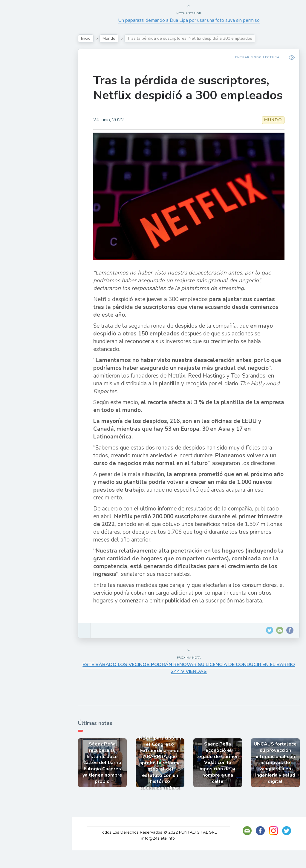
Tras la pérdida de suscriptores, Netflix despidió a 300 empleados (193, 95)
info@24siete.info (164, 856)
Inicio (97, 38)
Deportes (24, 145)
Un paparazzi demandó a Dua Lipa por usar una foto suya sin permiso (193, 20)
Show (19, 89)
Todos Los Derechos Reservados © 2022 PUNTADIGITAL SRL (164, 850)
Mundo (21, 131)
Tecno (19, 117)
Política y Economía (36, 103)
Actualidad (26, 76)
